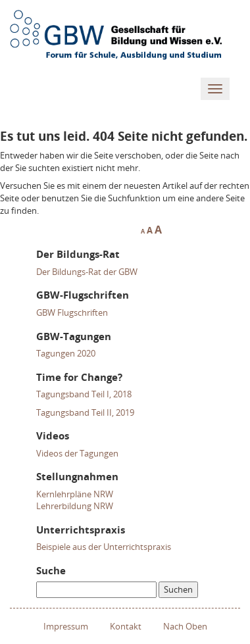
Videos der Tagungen (77, 453)
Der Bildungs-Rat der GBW (87, 272)
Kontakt (126, 626)
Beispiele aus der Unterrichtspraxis (104, 547)
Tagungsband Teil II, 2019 (85, 412)
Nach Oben (185, 626)
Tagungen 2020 (66, 353)
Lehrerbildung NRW (75, 506)
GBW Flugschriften (72, 312)
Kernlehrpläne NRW (75, 494)
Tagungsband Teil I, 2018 (84, 394)
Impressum (66, 626)
